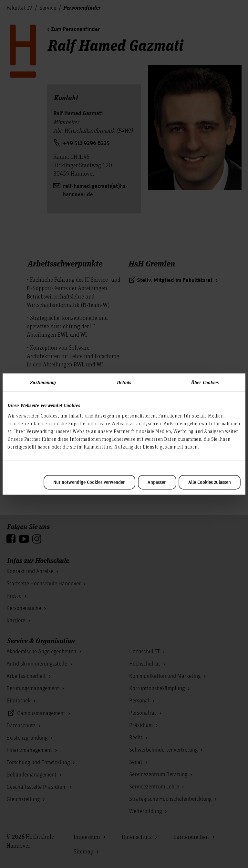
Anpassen (157, 482)
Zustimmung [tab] (43, 382)
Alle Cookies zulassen (210, 482)
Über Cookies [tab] (205, 382)
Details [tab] (124, 382)
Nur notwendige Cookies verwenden (89, 482)
